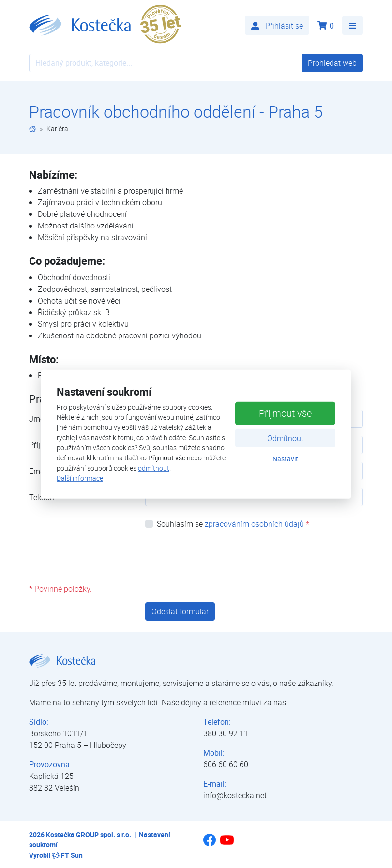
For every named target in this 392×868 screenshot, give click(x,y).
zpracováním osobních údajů (254, 524)
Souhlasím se (233, 524)
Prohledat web (332, 63)
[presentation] (219, 556)
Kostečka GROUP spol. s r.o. (89, 834)
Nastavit (285, 459)
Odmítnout (285, 438)
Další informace (80, 478)
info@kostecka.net (235, 795)
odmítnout (154, 468)
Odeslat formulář (180, 611)
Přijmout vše (285, 413)
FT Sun (68, 855)
